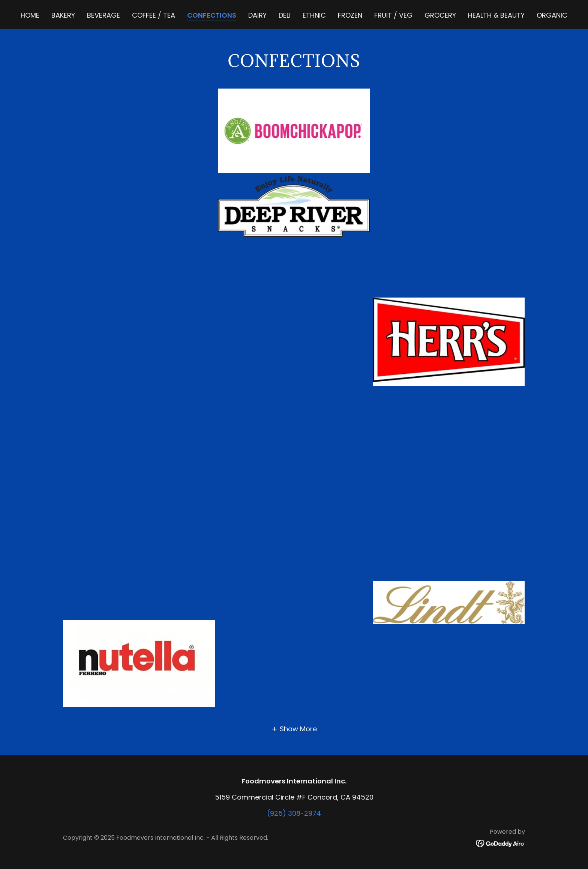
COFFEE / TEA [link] (154, 15)
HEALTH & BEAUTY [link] (496, 15)
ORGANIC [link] (552, 15)
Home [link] (30, 15)
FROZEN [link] (350, 15)
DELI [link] (285, 15)
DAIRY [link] (257, 15)
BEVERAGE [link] (103, 15)
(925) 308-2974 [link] (294, 813)
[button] (294, 729)
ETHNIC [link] (314, 15)
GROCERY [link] (440, 15)
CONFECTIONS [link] (212, 15)
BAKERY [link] (63, 15)
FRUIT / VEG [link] (393, 15)
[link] (500, 843)
